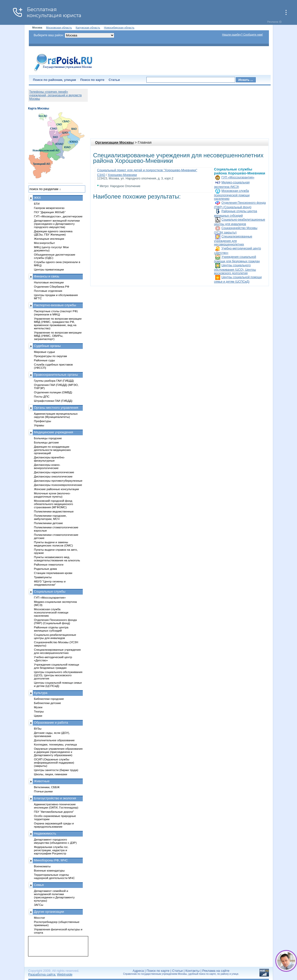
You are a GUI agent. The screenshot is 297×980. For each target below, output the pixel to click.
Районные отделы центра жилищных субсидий (51, 629)
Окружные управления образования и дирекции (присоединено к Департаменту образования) (58, 752)
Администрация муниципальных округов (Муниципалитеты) (56, 415)
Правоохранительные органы (56, 375)
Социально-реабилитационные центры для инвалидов (55, 636)
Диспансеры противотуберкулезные (58, 481)
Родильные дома (45, 569)
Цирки (38, 716)
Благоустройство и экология (55, 798)
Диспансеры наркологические (54, 472)
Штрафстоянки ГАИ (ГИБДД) (53, 401)
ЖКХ (38, 198)
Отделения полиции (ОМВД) (53, 392)
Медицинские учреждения (54, 432)
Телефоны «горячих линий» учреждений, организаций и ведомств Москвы (56, 95)
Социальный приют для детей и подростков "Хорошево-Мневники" (147, 170)
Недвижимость (45, 833)
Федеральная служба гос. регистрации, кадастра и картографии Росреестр (51, 850)
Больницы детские (46, 442)
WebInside (65, 974)
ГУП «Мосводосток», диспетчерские (58, 216)
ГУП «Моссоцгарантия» (238, 177)
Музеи (38, 707)
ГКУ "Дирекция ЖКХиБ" (50, 212)
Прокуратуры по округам (51, 356)
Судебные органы (47, 346)
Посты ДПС (42, 396)
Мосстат (40, 918)
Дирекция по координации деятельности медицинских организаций (52, 450)
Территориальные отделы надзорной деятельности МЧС (54, 876)
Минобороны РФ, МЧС (51, 860)
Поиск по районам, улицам (55, 80)
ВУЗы (38, 728)
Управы (39, 425)
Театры (39, 711)
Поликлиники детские (49, 523)
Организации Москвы (114, 142)
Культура (41, 693)
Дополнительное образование (54, 740)
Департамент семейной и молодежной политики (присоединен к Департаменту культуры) (54, 896)
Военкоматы (42, 866)
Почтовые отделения (48, 291)
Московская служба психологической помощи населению (232, 195)
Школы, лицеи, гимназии (51, 774)
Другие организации (49, 912)
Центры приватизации (49, 269)
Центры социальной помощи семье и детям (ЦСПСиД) (58, 684)
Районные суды (45, 360)
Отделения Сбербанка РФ (52, 287)
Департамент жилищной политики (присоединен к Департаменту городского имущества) (57, 224)
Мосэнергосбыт (45, 243)
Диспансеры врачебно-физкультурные (50, 459)
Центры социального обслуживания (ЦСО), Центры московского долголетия (235, 269)
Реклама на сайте (216, 971)
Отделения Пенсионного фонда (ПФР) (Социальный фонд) (55, 621)
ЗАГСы (39, 905)
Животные (42, 781)
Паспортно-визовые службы (55, 305)
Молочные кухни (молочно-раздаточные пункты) (52, 495)
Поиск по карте (92, 80)
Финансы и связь (47, 276)
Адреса (138, 971)
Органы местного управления (56, 408)
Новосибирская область (119, 28)
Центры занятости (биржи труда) (56, 770)
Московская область (59, 28)
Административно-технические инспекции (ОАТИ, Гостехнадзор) (56, 806)
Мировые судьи (44, 352)
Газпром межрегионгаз (49, 208)
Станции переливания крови (53, 573)
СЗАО (101, 175)
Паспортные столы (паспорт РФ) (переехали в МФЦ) (56, 313)
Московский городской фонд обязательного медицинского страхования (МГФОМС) (54, 504)
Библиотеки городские (49, 699)
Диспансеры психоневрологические (58, 485)
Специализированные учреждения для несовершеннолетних (233, 240)
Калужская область (88, 28)
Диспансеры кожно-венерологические (47, 466)
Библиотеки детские (48, 703)
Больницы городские (48, 438)
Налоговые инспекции (49, 282)
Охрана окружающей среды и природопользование (54, 825)
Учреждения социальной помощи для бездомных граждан (57, 666)
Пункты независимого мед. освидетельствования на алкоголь (57, 559)
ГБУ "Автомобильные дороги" (54, 812)
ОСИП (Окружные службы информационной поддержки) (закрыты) (54, 762)
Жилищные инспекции (49, 239)
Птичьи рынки (43, 791)
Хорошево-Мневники (122, 175)
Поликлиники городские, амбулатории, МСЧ (50, 517)
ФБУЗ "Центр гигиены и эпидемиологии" (50, 583)
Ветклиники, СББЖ (47, 787)
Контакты (192, 971)
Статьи (114, 80)
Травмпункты (43, 577)
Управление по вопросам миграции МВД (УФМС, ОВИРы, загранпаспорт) (58, 336)
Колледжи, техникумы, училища (56, 744)
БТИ (37, 204)
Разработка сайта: (42, 974)
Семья (39, 885)
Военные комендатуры (49, 870)
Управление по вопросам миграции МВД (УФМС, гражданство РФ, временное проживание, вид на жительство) (58, 323)
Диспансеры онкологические (53, 476)
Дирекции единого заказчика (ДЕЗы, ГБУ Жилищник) (53, 233)
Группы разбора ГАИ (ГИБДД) (54, 381)
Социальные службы (50, 591)
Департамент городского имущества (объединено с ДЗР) (55, 841)
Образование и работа (51, 723)
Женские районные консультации (57, 489)
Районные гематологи (49, 564)
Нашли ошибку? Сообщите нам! (242, 34)
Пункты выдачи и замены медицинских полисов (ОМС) (54, 544)
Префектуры (43, 421)
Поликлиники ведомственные (54, 511)
